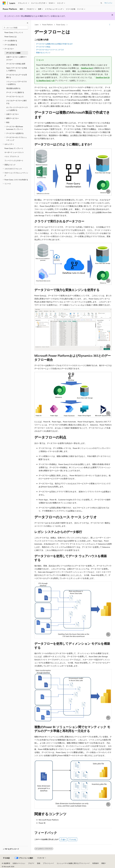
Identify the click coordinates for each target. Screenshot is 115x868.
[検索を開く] (101, 3)
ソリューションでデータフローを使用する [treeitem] (17, 83)
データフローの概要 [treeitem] (13, 53)
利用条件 (96, 863)
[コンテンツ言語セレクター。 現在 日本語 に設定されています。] (6, 858)
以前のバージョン (19, 863)
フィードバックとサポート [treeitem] (14, 160)
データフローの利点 (43, 47)
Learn (37, 25)
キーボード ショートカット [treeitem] (14, 152)
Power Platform (47, 25)
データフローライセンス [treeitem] (15, 96)
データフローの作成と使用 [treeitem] (16, 64)
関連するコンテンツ (43, 53)
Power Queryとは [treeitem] (11, 37)
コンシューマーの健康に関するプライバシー (72, 863)
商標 (103, 863)
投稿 (39, 863)
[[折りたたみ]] (28, 23)
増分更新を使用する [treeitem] (13, 88)
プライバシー (48, 863)
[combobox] (15, 28)
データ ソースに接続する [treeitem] (15, 92)
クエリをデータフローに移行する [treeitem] (17, 102)
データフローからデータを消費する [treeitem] (17, 76)
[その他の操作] (110, 25)
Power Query (61, 25)
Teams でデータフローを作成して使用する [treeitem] (17, 69)
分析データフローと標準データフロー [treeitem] (17, 58)
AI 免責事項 (6, 863)
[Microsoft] (4, 3)
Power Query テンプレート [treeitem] (14, 148)
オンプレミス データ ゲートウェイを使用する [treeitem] (17, 109)
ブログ (30, 863)
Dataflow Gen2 (87, 68)
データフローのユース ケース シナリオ (50, 50)
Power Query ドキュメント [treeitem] (14, 32)
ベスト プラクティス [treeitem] (12, 156)
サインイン (108, 3)
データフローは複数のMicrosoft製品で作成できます (54, 44)
